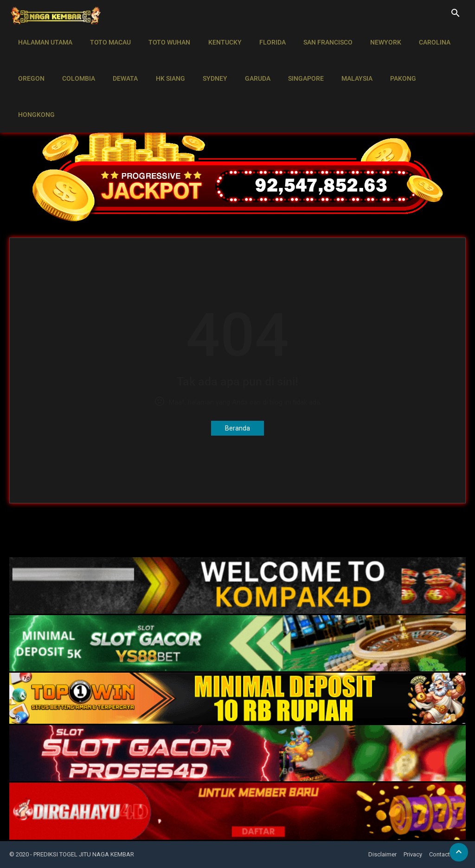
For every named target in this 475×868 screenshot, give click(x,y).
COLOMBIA (76, 63)
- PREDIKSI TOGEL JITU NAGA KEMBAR (82, 854)
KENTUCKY (218, 37)
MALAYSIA (343, 63)
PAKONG (387, 63)
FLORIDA (264, 37)
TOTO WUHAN (165, 37)
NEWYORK (373, 37)
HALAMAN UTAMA (44, 37)
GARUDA (247, 63)
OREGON (30, 63)
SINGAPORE (293, 63)
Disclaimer (382, 854)
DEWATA (121, 63)
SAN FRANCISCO (317, 37)
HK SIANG (164, 63)
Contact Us (444, 854)
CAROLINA (420, 37)
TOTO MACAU (108, 37)
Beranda (237, 428)
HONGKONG (434, 63)
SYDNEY (206, 63)
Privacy (413, 854)
